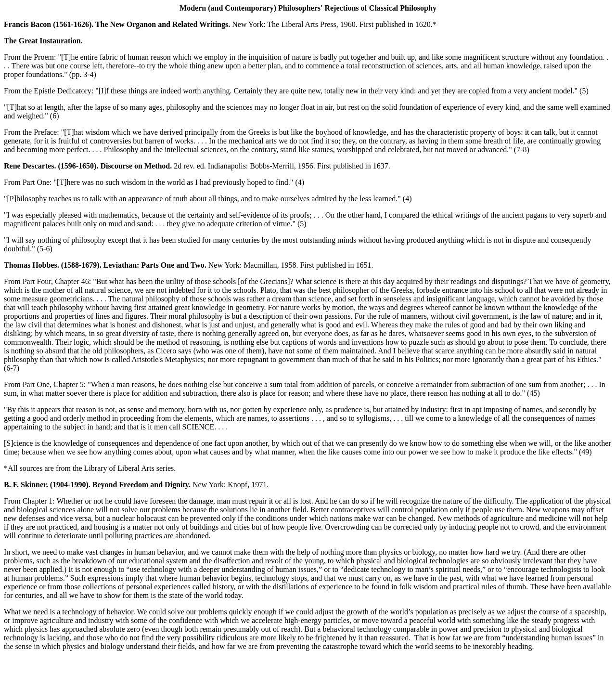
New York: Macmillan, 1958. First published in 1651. (188, 265)
